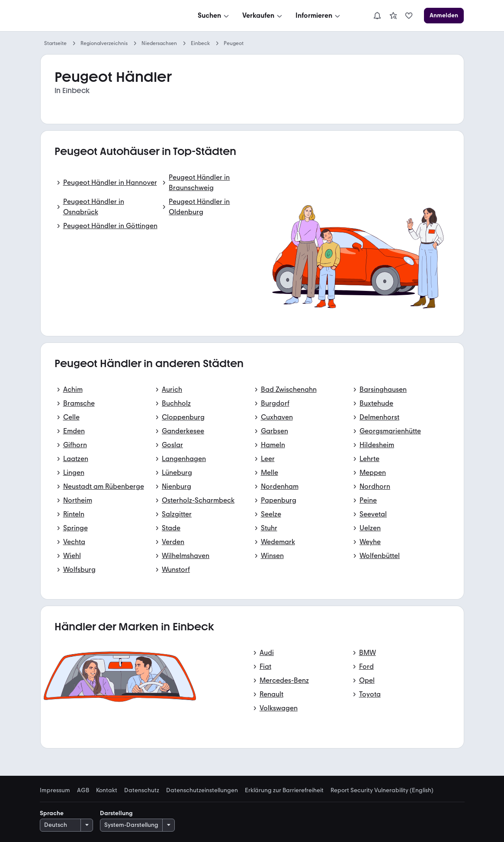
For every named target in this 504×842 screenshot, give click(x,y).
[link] (393, 16)
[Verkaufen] (263, 16)
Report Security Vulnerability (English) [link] (382, 790)
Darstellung (116, 813)
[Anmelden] (444, 16)
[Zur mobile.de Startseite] (106, 16)
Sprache (52, 813)
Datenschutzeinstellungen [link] (202, 790)
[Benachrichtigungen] (377, 16)
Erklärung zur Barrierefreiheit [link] (284, 790)
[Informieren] (319, 16)
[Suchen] (214, 16)
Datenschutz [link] (142, 790)
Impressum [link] (55, 790)
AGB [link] (83, 790)
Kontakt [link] (107, 790)
